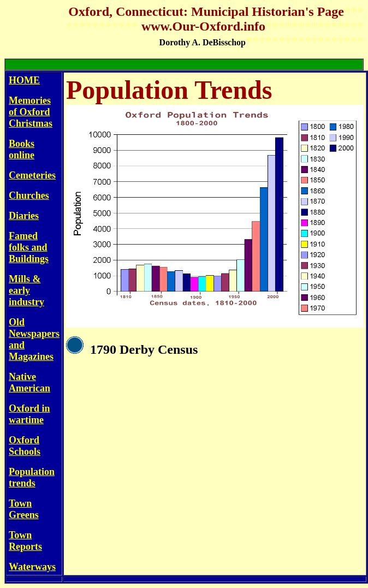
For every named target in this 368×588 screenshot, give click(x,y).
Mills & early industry (26, 290)
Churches (29, 195)
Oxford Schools (25, 446)
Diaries (24, 216)
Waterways (32, 567)
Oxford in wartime (29, 414)
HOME (24, 80)
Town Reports (25, 541)
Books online (22, 149)
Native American (29, 382)
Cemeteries (32, 175)
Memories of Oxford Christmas (31, 112)
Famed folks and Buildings (29, 247)
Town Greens (24, 509)
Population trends (32, 477)
